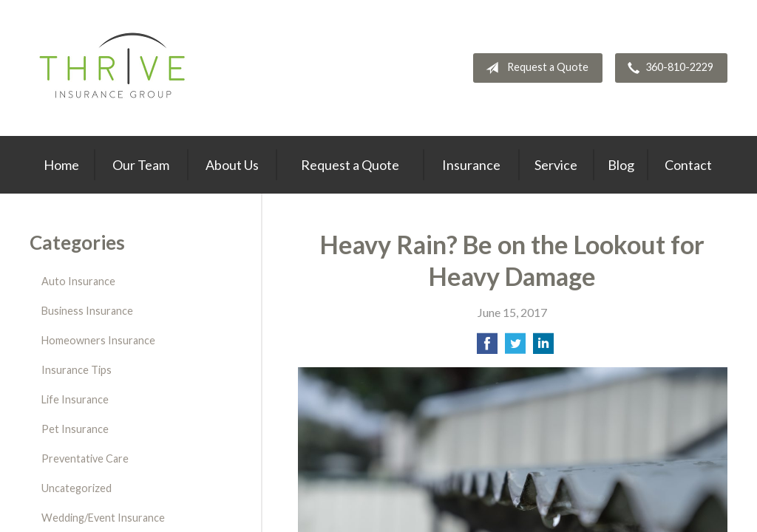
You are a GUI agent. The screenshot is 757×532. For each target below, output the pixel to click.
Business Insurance (87, 311)
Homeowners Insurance (98, 340)
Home (61, 165)
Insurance (471, 165)
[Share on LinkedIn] (543, 348)
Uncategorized (77, 488)
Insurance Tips (77, 370)
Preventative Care (85, 458)
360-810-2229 (668, 68)
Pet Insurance (75, 429)
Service (556, 165)
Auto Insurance (78, 281)
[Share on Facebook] (487, 348)
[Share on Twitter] (515, 348)
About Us (232, 165)
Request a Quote (534, 68)
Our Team (141, 165)
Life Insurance (75, 399)
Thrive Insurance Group (114, 68)
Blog (621, 165)
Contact (688, 165)
